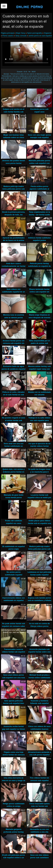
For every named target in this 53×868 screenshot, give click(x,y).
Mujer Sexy (21, 33)
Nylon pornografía (34, 33)
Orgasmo (48, 33)
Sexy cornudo (21, 36)
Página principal (8, 33)
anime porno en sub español (40, 36)
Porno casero (8, 36)
